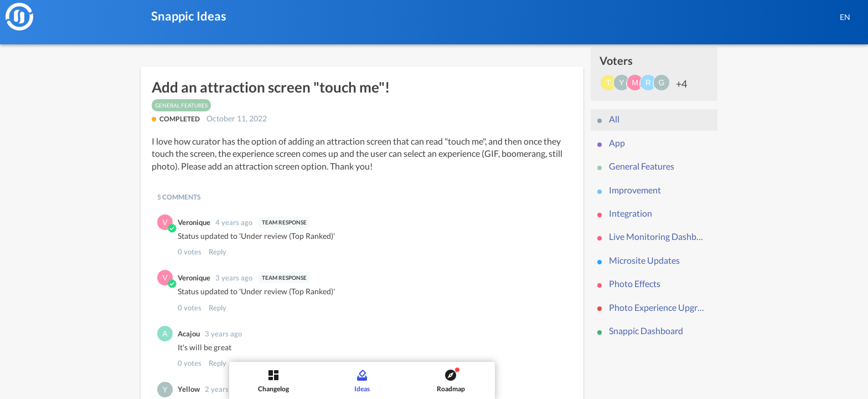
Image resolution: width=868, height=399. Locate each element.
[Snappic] (19, 17)
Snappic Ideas (189, 16)
